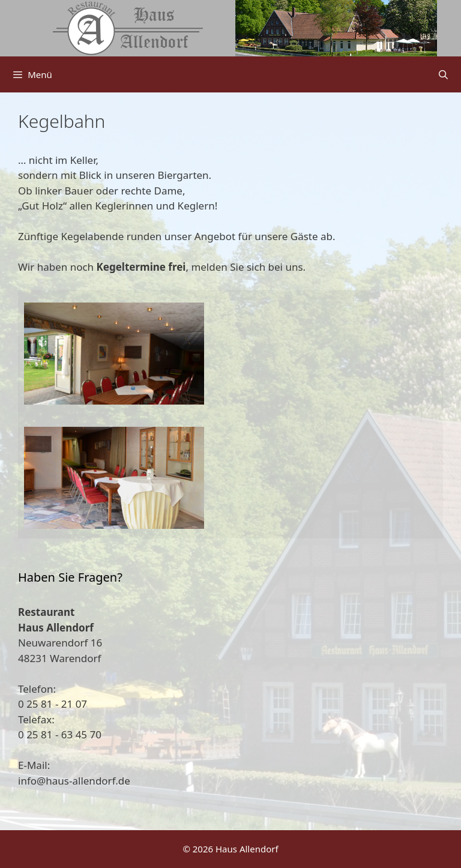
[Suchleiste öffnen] (443, 74)
